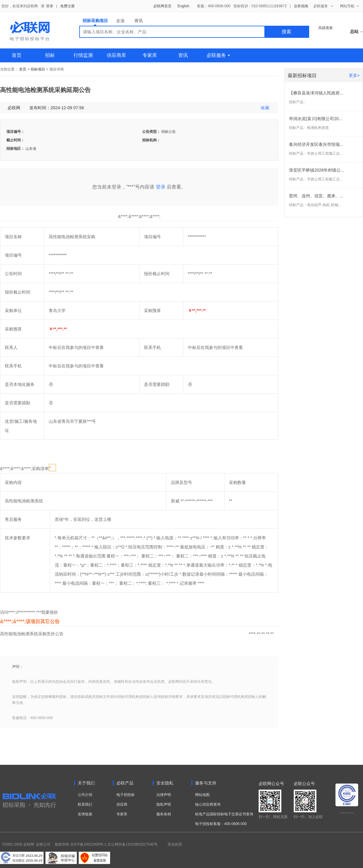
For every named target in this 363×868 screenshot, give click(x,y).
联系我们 (85, 804)
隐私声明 (164, 804)
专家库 (150, 55)
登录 (50, 6)
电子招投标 (126, 795)
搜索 (286, 32)
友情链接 (85, 814)
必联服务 (218, 55)
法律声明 (164, 795)
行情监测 (83, 55)
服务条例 (164, 814)
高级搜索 (325, 28)
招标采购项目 (95, 22)
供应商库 (116, 55)
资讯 (139, 21)
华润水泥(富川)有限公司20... (316, 119)
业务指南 (301, 6)
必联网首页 (162, 6)
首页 (17, 55)
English (183, 6)
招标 (50, 55)
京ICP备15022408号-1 (88, 844)
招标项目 (38, 69)
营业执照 (175, 844)
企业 (120, 21)
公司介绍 (85, 795)
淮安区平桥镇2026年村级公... (317, 170)
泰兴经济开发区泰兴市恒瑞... (316, 144)
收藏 (265, 108)
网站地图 (202, 795)
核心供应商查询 (208, 804)
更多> (354, 75)
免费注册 (67, 6)
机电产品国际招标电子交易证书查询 (224, 814)
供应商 (122, 804)
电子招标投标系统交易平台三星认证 (347, 813)
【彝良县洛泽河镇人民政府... (316, 93)
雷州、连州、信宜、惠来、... (316, 196)
